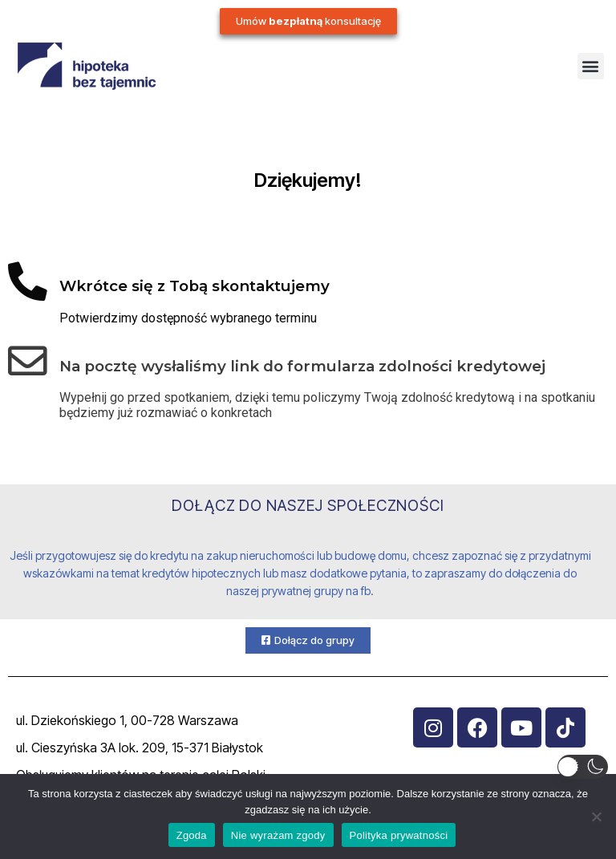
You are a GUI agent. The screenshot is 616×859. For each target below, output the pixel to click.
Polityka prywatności (399, 835)
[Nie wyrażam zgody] (596, 816)
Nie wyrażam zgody (278, 835)
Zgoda (192, 835)
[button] (591, 66)
